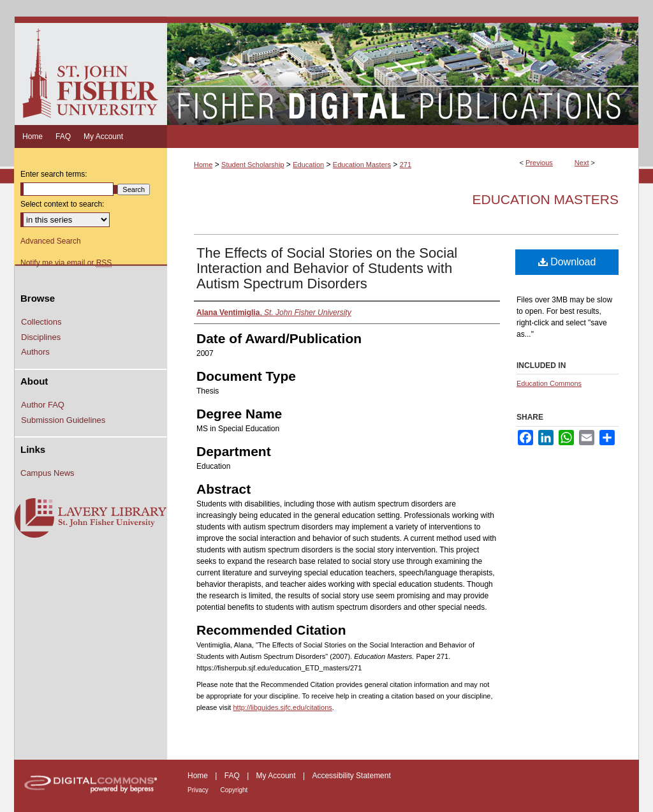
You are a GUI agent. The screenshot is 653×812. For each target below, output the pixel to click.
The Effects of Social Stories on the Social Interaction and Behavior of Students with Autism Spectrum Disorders (327, 268)
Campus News (48, 473)
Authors (35, 352)
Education (308, 165)
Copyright (234, 790)
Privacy (199, 790)
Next (582, 163)
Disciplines (41, 337)
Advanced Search (51, 241)
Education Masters (362, 165)
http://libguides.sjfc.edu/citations (282, 707)
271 (406, 165)
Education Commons (549, 383)
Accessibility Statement (351, 776)
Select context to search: (62, 204)
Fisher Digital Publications (403, 71)
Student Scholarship (253, 165)
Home (203, 165)
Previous (539, 163)
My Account (277, 776)
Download (567, 262)
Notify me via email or (66, 263)
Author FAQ (43, 405)
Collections (41, 322)
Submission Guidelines (63, 420)
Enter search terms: (54, 174)
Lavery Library (91, 519)
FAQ (233, 776)
